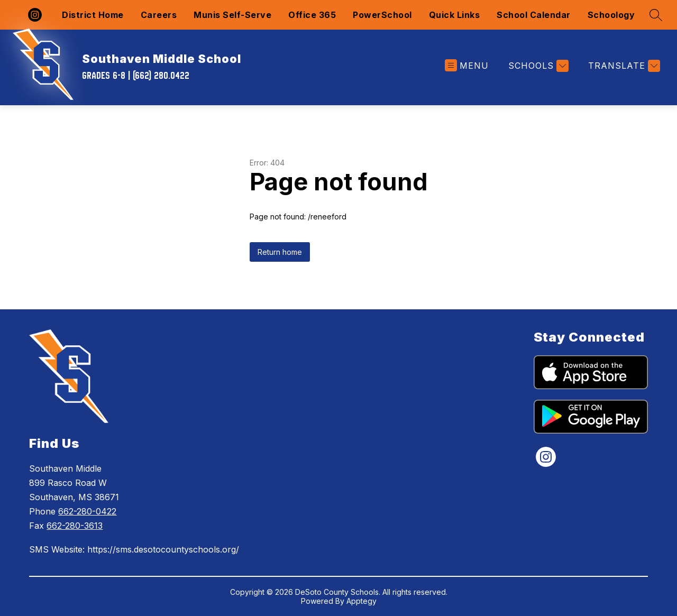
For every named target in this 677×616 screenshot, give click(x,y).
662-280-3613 (75, 526)
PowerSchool (382, 15)
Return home (280, 252)
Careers (159, 15)
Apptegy (362, 601)
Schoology (611, 15)
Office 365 (312, 15)
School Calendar (534, 15)
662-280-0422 (87, 511)
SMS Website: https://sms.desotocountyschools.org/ (134, 549)
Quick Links (455, 15)
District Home (93, 15)
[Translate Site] (623, 66)
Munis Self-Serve (232, 15)
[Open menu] (467, 66)
